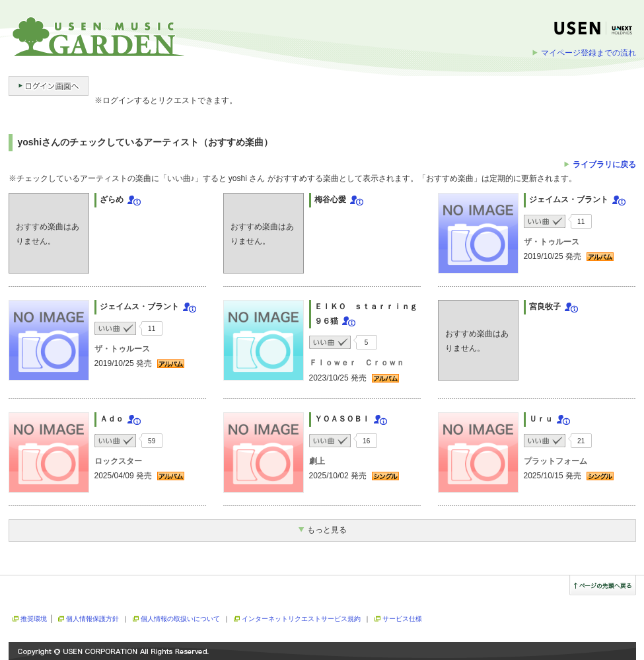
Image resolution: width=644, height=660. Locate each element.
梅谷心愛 (330, 200)
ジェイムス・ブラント (569, 200)
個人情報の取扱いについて (180, 619)
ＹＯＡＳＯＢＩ (342, 419)
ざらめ (112, 200)
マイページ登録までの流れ (589, 53)
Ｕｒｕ (541, 419)
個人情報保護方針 (92, 619)
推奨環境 (34, 619)
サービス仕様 (402, 619)
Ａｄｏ (112, 419)
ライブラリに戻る (604, 165)
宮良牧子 (545, 307)
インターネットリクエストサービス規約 (301, 619)
